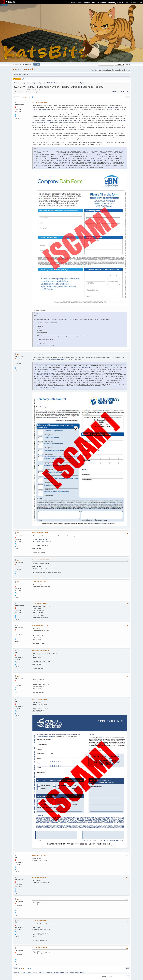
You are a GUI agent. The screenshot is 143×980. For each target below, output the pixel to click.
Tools (93, 3)
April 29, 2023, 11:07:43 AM (39, 856)
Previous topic (116, 91)
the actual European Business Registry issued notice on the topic (59, 120)
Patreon (133, 3)
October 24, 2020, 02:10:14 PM (40, 533)
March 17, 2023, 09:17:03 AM (39, 700)
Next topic (125, 91)
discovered (111, 107)
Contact (125, 3)
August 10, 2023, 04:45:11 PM (40, 948)
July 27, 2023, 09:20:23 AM (39, 899)
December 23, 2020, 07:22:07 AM (41, 560)
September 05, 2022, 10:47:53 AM (41, 625)
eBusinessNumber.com (51, 153)
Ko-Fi (140, 3)
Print (127, 97)
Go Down (17, 97)
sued (116, 107)
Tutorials (87, 3)
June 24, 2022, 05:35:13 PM (39, 582)
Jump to (104, 976)
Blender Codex (76, 3)
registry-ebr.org (42, 540)
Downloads (101, 3)
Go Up (16, 969)
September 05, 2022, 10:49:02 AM (41, 651)
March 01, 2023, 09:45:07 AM (39, 676)
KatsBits (11, 2)
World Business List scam (56, 359)
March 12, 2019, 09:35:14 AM (39, 102)
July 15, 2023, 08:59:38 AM (39, 877)
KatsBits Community (24, 69)
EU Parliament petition (39, 109)
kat (18, 102)
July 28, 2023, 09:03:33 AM (39, 921)
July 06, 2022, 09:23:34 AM (39, 603)
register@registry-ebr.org (44, 541)
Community (112, 3)
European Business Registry (77, 113)
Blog (119, 3)
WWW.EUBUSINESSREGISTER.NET (85, 368)
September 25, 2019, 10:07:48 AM (41, 354)
